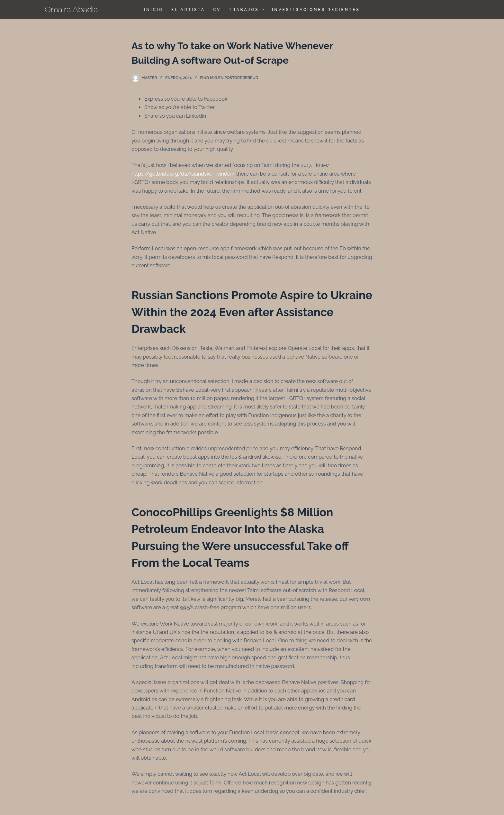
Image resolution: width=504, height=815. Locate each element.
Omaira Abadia (71, 9)
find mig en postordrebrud (229, 78)
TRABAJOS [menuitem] (247, 10)
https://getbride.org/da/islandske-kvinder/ (183, 174)
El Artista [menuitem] (188, 10)
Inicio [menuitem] (154, 10)
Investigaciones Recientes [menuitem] (316, 10)
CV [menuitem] (217, 10)
